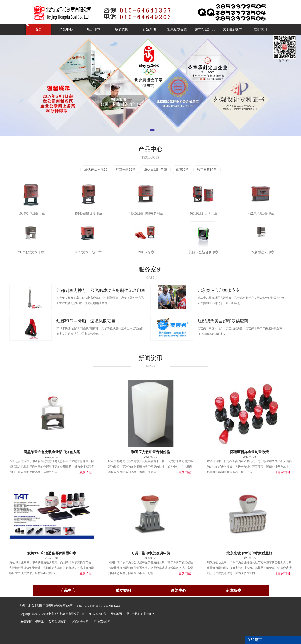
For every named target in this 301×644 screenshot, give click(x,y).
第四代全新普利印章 (203, 252)
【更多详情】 (86, 472)
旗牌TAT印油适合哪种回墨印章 (52, 553)
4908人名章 (146, 252)
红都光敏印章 (126, 170)
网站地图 (115, 614)
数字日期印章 (207, 170)
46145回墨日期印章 (88, 213)
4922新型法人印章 (261, 252)
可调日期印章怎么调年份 (151, 553)
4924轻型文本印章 (31, 252)
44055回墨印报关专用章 (146, 213)
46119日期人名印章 (203, 213)
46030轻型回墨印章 (31, 213)
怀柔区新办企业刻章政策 (249, 452)
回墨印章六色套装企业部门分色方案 (52, 452)
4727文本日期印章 (88, 252)
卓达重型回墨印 (155, 170)
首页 (38, 29)
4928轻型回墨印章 (261, 213)
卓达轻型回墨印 (96, 170)
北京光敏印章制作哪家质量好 (249, 553)
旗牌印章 (182, 170)
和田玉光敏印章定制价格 (151, 452)
